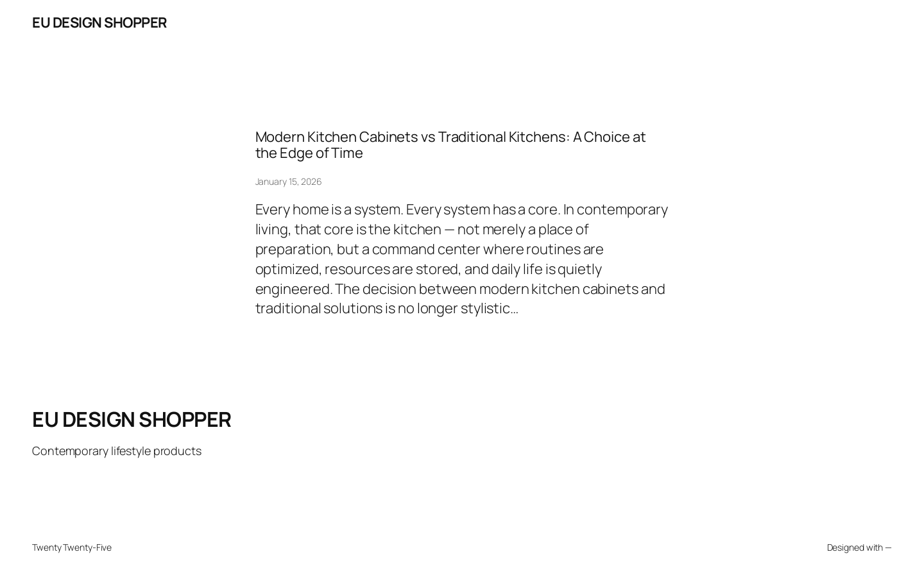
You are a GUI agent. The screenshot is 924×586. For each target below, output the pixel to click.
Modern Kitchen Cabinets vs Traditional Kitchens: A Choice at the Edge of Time (451, 145)
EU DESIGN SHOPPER (100, 22)
